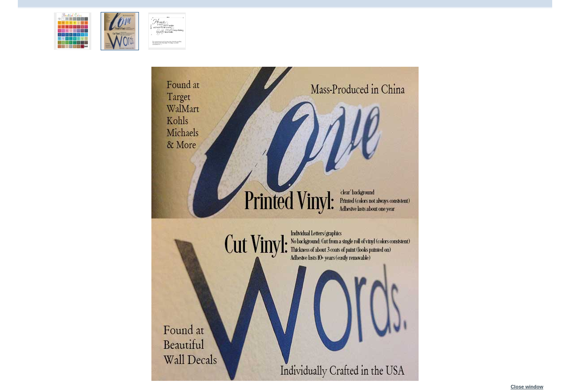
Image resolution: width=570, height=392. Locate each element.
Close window (527, 385)
